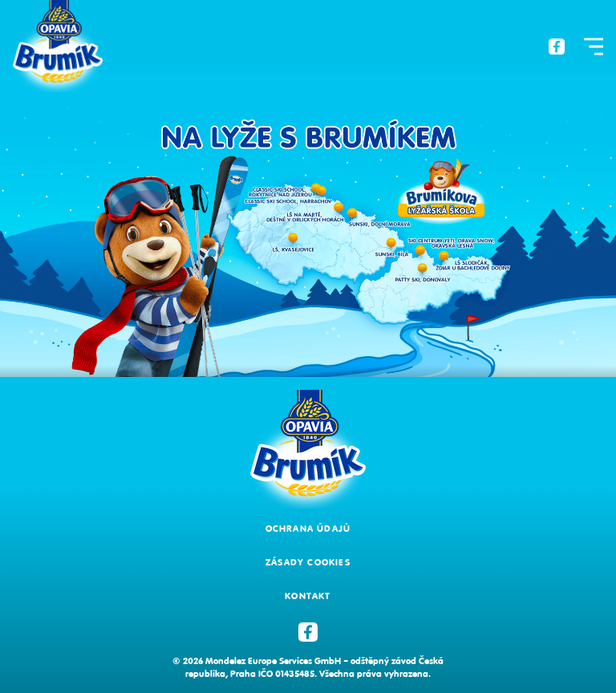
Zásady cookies (308, 562)
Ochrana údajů (308, 528)
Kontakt (308, 596)
